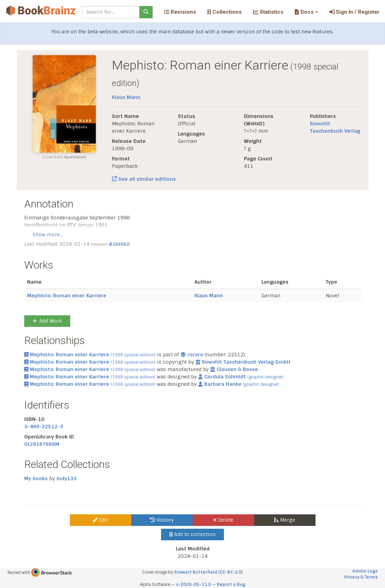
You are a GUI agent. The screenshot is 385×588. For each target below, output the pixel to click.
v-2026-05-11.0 (194, 584)
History (162, 520)
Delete (223, 520)
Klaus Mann (126, 97)
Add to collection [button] (192, 534)
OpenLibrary (75, 157)
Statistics (268, 12)
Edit (100, 520)
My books (36, 478)
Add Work (47, 321)
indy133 (67, 478)
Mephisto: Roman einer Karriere (67, 296)
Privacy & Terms (361, 577)
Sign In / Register (354, 12)
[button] (306, 12)
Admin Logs (365, 571)
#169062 (119, 244)
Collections (225, 12)
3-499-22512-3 (44, 427)
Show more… (48, 234)
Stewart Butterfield (196, 572)
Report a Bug (231, 584)
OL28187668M (42, 444)
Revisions (180, 12)
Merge (284, 520)
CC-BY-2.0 (231, 572)
